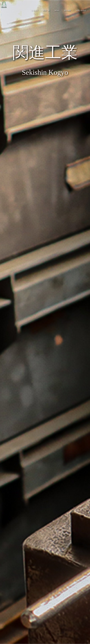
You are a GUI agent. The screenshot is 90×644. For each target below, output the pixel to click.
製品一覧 (46, 11)
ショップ (35, 11)
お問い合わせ (81, 11)
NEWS (57, 11)
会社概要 (68, 11)
